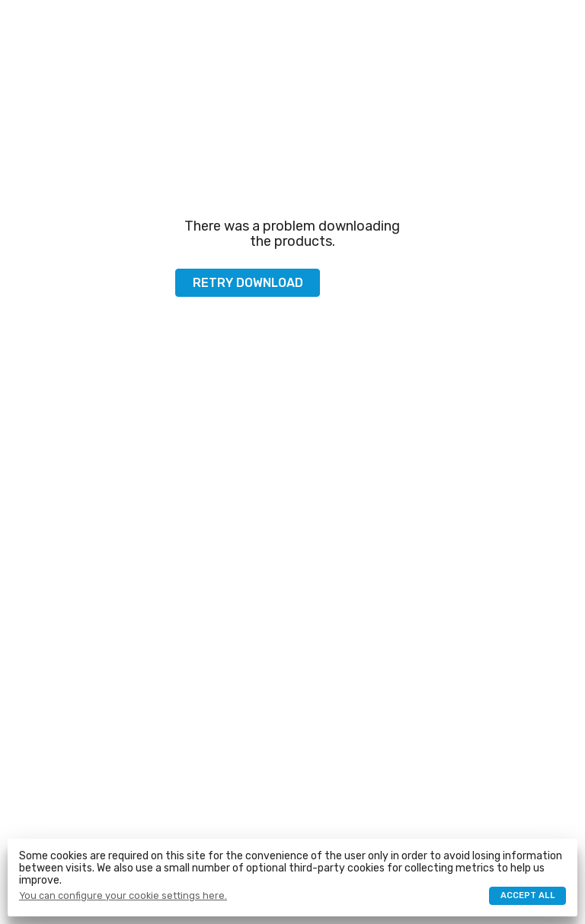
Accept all (528, 895)
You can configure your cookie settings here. (123, 896)
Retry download (248, 283)
